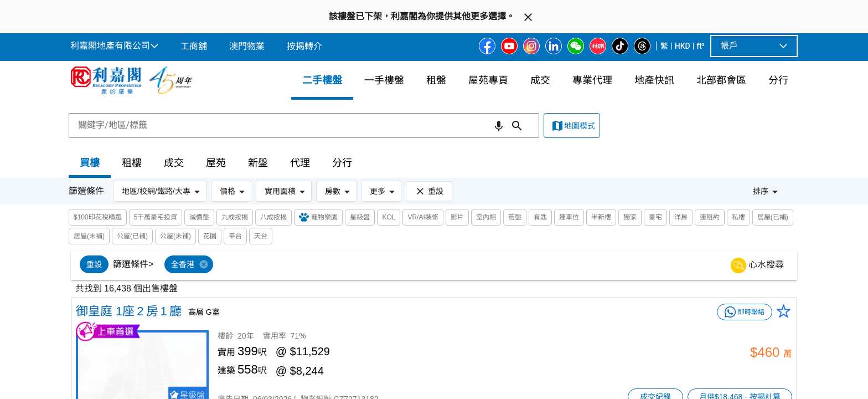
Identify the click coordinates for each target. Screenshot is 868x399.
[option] (94, 264)
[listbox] (448, 265)
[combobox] (304, 125)
